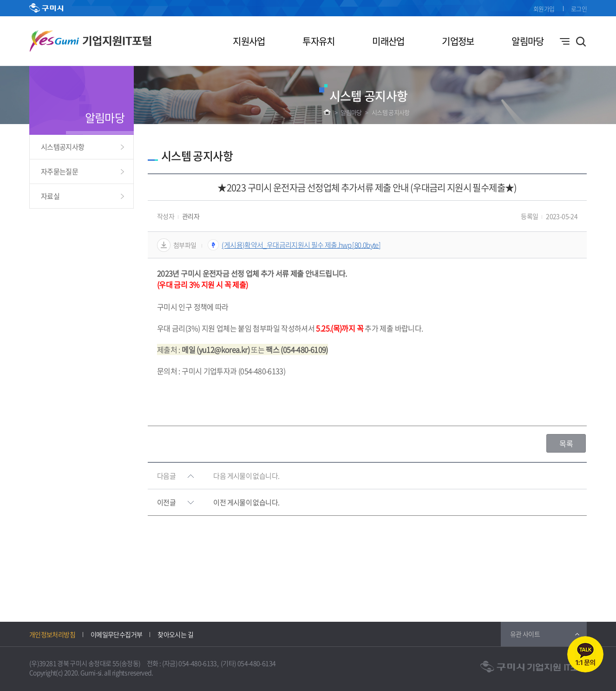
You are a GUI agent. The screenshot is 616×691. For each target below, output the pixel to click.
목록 (566, 443)
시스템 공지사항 (391, 112)
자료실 (50, 196)
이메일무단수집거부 (116, 634)
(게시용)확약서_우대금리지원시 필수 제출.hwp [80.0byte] (301, 245)
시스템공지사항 (63, 147)
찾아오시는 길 (175, 634)
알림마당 (528, 41)
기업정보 (458, 41)
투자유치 (318, 41)
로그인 (579, 9)
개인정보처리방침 (52, 634)
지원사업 (249, 41)
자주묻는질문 (59, 171)
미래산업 (388, 41)
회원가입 (544, 9)
